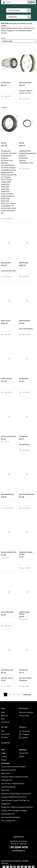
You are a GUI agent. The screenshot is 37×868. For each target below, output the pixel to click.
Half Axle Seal (23, 670)
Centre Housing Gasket (9, 436)
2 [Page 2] (10, 695)
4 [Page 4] (19, 695)
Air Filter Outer (6, 83)
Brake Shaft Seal (6, 378)
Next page (27, 694)
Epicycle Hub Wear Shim (27, 494)
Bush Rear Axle (24, 378)
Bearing (3, 143)
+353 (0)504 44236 (19, 847)
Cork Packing (23, 436)
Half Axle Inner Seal (7, 670)
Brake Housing (24, 263)
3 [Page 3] (14, 695)
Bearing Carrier (6, 263)
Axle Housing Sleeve (25, 83)
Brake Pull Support (25, 321)
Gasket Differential (7, 612)
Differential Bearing (7, 494)
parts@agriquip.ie (18, 850)
